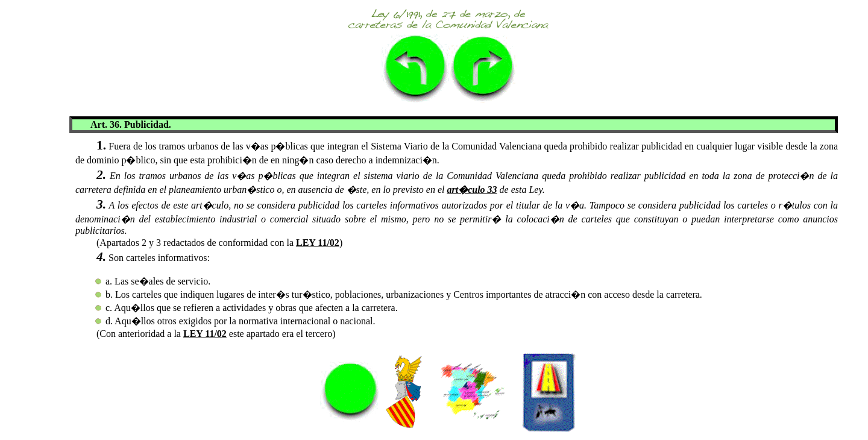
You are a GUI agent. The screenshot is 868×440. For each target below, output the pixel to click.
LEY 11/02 (318, 243)
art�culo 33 (472, 190)
